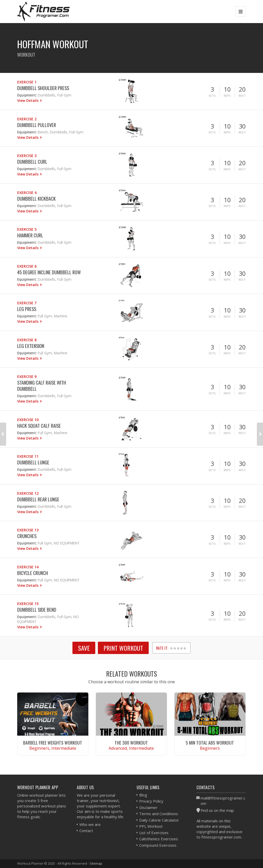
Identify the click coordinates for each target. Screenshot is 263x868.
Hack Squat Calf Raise (39, 426)
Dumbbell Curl (32, 162)
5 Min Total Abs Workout (210, 743)
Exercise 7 (27, 303)
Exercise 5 (27, 229)
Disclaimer (148, 807)
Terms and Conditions (159, 814)
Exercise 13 (28, 530)
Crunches (27, 536)
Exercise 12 (28, 493)
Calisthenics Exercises (159, 839)
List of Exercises (154, 833)
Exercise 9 (27, 377)
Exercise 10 (28, 420)
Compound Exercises (158, 845)
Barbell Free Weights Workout (53, 743)
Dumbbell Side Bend (37, 609)
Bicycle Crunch (33, 573)
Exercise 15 (28, 604)
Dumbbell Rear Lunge (38, 499)
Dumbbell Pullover (37, 125)
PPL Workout (151, 826)
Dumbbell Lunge (33, 462)
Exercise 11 (28, 456)
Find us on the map (217, 810)
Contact (86, 831)
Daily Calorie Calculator (159, 820)
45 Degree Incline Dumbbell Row (49, 272)
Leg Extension (31, 346)
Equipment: (27, 95)
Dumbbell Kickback (36, 198)
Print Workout (123, 648)
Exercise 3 (27, 156)
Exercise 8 (27, 340)
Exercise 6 (27, 266)
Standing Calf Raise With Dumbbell (42, 386)
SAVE (84, 648)
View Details (28, 100)
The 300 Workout (131, 743)
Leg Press (27, 309)
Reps (227, 96)
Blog (143, 795)
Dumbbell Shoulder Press (43, 88)
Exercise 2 (27, 119)
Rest (242, 96)
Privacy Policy (151, 801)
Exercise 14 (28, 567)
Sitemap (96, 863)
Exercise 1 (27, 82)
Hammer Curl (30, 235)
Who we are (90, 824)
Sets (212, 96)
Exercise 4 (27, 193)
